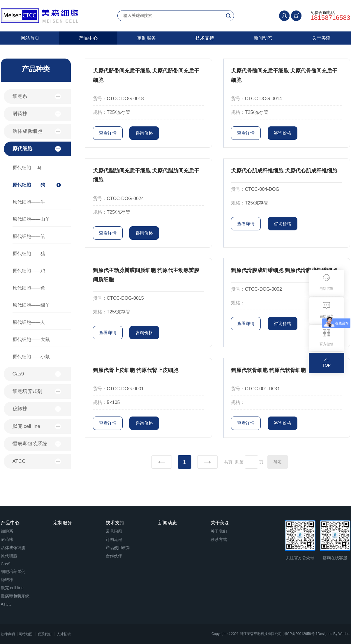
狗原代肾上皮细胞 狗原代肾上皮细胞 (136, 370)
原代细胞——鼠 (29, 236)
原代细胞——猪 (29, 254)
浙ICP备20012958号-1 (300, 634)
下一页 (207, 462)
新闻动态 (263, 38)
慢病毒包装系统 (37, 444)
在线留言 (327, 316)
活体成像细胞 (37, 131)
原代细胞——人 (29, 322)
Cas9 (37, 374)
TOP (327, 365)
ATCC (37, 461)
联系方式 (219, 539)
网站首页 (30, 38)
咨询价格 (144, 133)
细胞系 (37, 96)
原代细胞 (37, 149)
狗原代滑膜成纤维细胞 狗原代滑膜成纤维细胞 (284, 270)
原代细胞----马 (27, 168)
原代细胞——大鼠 (31, 339)
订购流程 (114, 539)
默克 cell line (37, 426)
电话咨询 (327, 289)
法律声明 (8, 634)
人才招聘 (64, 634)
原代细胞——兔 (29, 288)
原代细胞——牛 (29, 202)
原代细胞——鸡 (29, 271)
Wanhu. (344, 634)
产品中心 (88, 38)
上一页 (162, 462)
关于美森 (321, 38)
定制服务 (147, 38)
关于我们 (219, 531)
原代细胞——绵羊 (31, 305)
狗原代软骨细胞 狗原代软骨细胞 (268, 370)
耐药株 (37, 114)
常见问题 (114, 531)
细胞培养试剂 (37, 391)
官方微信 (327, 344)
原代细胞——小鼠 (31, 357)
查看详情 (108, 133)
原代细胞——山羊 (31, 219)
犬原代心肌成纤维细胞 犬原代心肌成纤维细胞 (284, 171)
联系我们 (45, 634)
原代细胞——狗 (29, 185)
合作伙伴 (114, 556)
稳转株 (37, 409)
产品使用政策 (118, 548)
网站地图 (26, 634)
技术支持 (205, 38)
